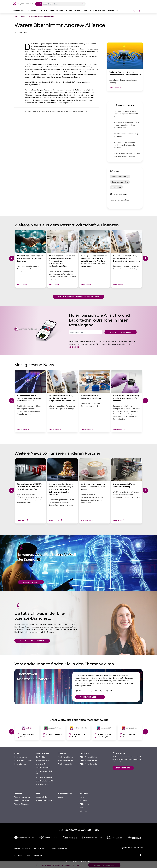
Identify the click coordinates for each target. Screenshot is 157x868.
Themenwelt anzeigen (90, 697)
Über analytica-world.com (58, 848)
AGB (28, 855)
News (82, 797)
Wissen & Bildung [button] (97, 10)
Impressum (19, 855)
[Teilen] (134, 11)
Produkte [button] (43, 10)
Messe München (43, 760)
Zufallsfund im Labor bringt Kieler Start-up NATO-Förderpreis (127, 155)
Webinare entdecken (22, 797)
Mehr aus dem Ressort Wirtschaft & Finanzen (78, 297)
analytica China (43, 767)
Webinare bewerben (22, 800)
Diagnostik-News (31, 582)
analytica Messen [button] (21, 10)
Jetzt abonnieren (123, 768)
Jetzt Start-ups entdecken (32, 641)
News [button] (34, 10)
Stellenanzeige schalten (45, 800)
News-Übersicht (20, 764)
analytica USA (42, 784)
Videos (60, 797)
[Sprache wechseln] (140, 11)
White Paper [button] (75, 10)
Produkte (83, 800)
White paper (84, 804)
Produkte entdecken (66, 757)
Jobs (82, 808)
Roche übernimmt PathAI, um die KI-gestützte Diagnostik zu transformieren (127, 125)
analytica (41, 764)
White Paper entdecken (88, 757)
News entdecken (20, 757)
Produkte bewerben (65, 760)
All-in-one (84, 811)
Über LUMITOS (39, 848)
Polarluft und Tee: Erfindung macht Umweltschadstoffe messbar (125, 145)
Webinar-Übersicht (21, 804)
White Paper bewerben (88, 760)
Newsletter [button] (113, 10)
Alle (38, 4)
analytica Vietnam (44, 777)
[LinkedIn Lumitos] (141, 855)
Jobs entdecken (42, 797)
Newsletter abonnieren (121, 332)
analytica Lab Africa (45, 781)
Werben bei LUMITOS (22, 848)
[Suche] (83, 4)
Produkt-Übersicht (65, 764)
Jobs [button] (85, 10)
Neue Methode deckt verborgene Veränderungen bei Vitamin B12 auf (126, 114)
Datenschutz (38, 855)
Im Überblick (41, 757)
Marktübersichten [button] (58, 10)
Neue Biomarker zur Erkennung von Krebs (126, 135)
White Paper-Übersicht (88, 764)
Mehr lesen (76, 347)
